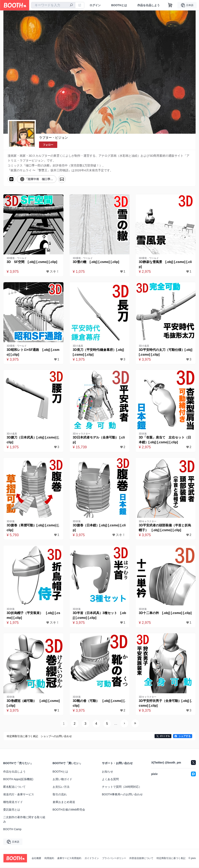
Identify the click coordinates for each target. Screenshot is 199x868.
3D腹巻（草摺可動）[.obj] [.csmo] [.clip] (33, 528)
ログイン (95, 5)
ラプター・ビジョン (53, 138)
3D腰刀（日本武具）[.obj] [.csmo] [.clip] (33, 440)
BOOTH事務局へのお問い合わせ (122, 795)
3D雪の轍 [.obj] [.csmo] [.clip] (96, 262)
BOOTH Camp (12, 830)
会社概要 (36, 859)
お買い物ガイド (62, 780)
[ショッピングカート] (170, 5)
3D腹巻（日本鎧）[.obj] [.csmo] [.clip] (99, 528)
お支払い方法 (61, 788)
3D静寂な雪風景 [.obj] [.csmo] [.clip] (165, 264)
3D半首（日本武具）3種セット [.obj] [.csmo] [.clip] (99, 616)
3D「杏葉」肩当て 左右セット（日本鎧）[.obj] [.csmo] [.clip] (165, 440)
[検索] (71, 5)
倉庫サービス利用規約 (69, 859)
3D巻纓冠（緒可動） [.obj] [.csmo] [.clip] (33, 704)
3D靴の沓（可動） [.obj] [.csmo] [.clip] (99, 704)
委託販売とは (12, 810)
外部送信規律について (141, 859)
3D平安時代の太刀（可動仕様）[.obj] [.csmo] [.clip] (165, 352)
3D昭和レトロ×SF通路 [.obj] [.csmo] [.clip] (33, 352)
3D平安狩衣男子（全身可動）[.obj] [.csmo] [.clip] (166, 704)
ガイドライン (92, 859)
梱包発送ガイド (13, 803)
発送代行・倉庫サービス (19, 795)
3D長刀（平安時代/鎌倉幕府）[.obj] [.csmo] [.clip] (98, 352)
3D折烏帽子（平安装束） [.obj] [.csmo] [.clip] (33, 616)
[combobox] (53, 5)
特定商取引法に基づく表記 (171, 859)
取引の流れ (60, 795)
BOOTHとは (119, 5)
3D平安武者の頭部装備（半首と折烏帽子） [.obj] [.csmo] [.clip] (165, 528)
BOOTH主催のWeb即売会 (69, 810)
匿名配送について (14, 788)
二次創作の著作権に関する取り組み (24, 820)
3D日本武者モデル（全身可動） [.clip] (99, 440)
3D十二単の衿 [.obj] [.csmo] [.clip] (165, 614)
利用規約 (49, 859)
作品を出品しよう (149, 5)
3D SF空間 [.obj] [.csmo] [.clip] (32, 262)
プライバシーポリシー (114, 859)
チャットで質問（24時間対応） (122, 788)
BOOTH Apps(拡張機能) (18, 780)
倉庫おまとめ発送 (64, 803)
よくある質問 (110, 780)
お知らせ (108, 772)
